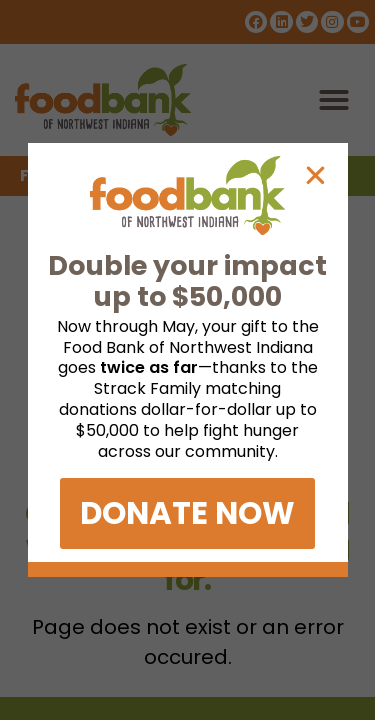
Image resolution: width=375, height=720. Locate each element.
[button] (315, 175)
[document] (187, 360)
